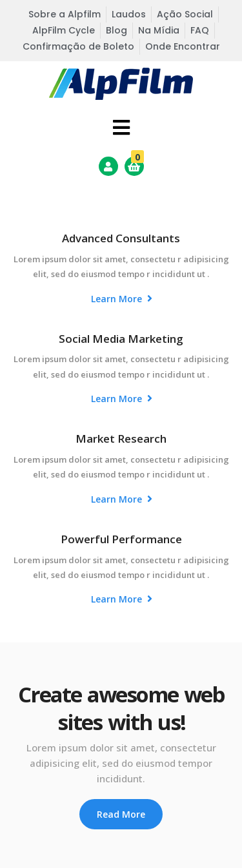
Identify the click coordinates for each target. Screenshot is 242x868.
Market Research (121, 439)
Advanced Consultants (121, 238)
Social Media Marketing (121, 339)
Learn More (122, 299)
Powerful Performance (121, 539)
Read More (121, 814)
